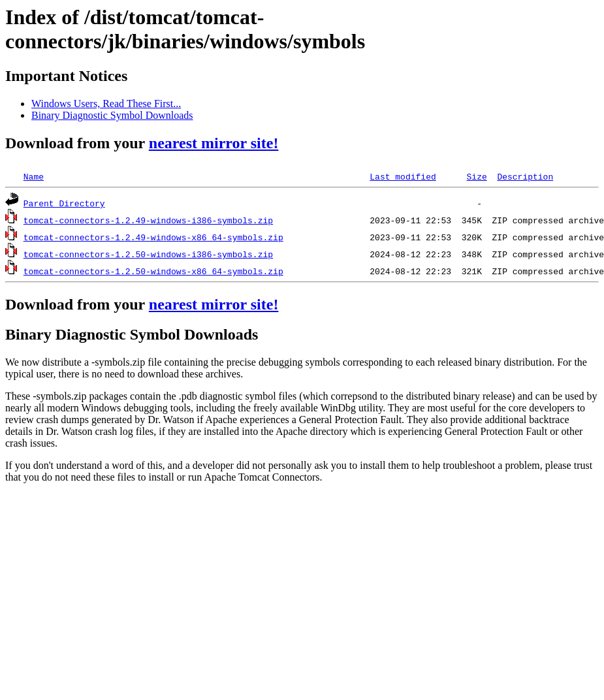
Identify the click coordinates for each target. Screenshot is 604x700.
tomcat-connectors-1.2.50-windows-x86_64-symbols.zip (153, 271)
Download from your (77, 304)
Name (34, 176)
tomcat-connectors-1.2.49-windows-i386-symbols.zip (148, 220)
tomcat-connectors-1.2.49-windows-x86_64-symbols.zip (153, 237)
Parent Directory (64, 203)
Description (525, 176)
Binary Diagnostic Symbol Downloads (112, 115)
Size (476, 176)
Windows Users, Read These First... (106, 103)
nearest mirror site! (214, 143)
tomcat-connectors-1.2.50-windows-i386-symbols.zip (148, 254)
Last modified (403, 176)
